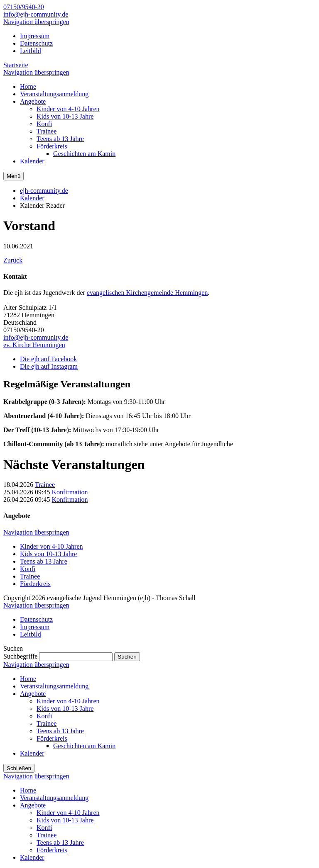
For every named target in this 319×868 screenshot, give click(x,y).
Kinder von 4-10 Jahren (52, 546)
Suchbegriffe (20, 656)
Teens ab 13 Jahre (44, 561)
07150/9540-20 (24, 7)
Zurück (13, 260)
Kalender (32, 198)
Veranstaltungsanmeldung (54, 686)
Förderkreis (35, 584)
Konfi (28, 569)
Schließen (19, 768)
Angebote (33, 694)
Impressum (35, 36)
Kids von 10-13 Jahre (48, 554)
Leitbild (31, 51)
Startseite (16, 65)
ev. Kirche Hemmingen (34, 345)
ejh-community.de (44, 191)
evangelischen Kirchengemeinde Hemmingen (147, 293)
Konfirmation (70, 492)
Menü (13, 176)
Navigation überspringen (36, 22)
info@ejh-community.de (36, 14)
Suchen (127, 657)
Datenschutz (36, 43)
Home (28, 679)
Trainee (45, 485)
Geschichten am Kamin (84, 746)
